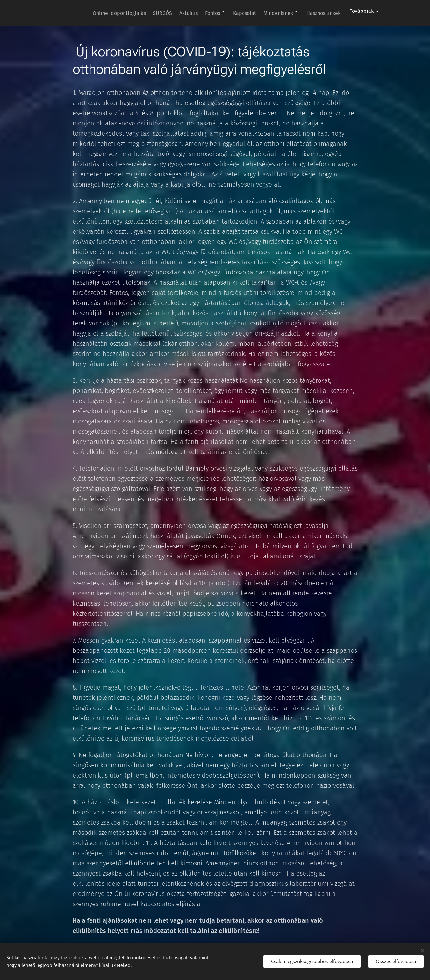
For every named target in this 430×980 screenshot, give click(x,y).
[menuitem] (140, 13)
